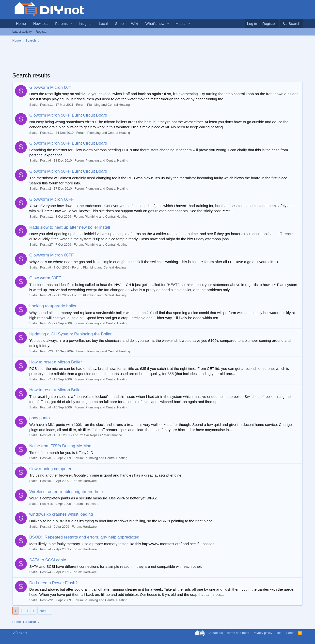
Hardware (90, 481)
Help (279, 633)
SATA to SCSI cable (48, 560)
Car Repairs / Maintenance (103, 435)
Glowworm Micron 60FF (51, 199)
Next (43, 611)
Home (21, 23)
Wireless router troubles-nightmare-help (66, 492)
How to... (40, 23)
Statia (33, 105)
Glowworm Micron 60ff (50, 87)
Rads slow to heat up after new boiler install (70, 227)
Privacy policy (262, 633)
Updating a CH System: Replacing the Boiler (71, 334)
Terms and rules (238, 633)
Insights (85, 23)
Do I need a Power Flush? (54, 583)
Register (42, 32)
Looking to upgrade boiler (53, 306)
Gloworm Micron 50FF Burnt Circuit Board (68, 115)
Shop (119, 23)
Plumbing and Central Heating (108, 105)
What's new (155, 23)
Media (181, 23)
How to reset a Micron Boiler (56, 362)
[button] (72, 23)
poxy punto (39, 418)
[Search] (291, 23)
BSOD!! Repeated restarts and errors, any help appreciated (84, 537)
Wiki (135, 23)
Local (103, 23)
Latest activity (22, 32)
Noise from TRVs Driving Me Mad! (61, 446)
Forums (61, 23)
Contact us (215, 633)
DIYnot (20, 633)
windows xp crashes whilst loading (61, 514)
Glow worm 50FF (45, 278)
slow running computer (50, 469)
